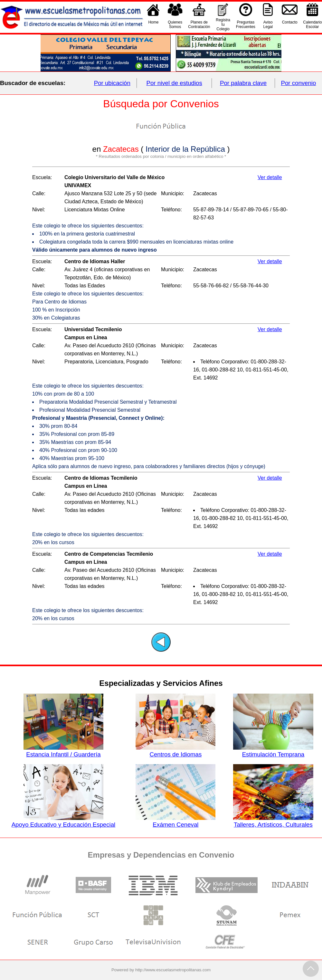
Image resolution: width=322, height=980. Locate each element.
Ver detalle (270, 177)
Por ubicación (112, 83)
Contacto (290, 24)
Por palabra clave (243, 83)
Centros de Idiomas (175, 751)
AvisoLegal (268, 24)
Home (153, 24)
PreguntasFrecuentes (246, 24)
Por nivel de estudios (174, 83)
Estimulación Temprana (273, 751)
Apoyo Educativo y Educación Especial (64, 821)
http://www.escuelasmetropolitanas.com (173, 970)
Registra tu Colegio (223, 24)
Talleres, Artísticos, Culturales (273, 821)
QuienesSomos (175, 24)
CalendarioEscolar (312, 24)
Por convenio (299, 83)
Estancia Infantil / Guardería (63, 751)
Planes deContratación (199, 24)
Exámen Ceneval (175, 821)
